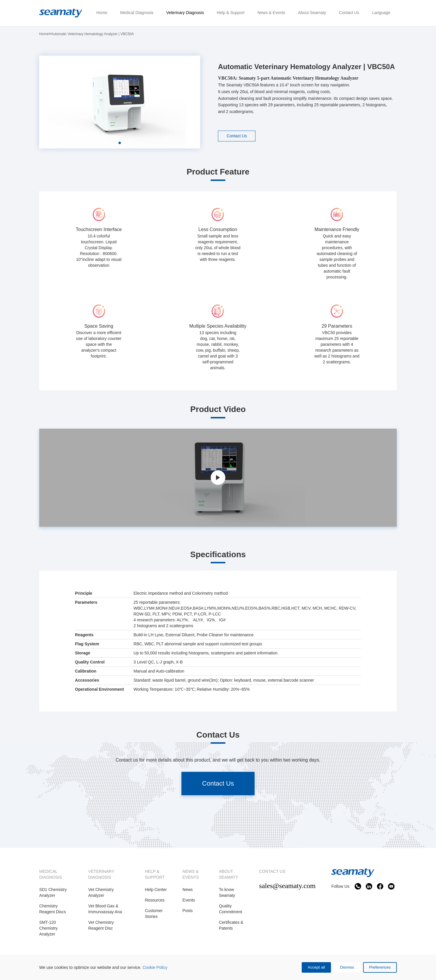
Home (44, 34)
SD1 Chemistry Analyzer (53, 892)
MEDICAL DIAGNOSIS (51, 874)
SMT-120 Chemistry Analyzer (48, 928)
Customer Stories (154, 914)
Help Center (156, 890)
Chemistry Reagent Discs (53, 909)
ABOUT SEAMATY (229, 874)
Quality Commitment (230, 909)
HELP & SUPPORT (155, 874)
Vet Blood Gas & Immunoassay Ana (105, 909)
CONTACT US (272, 871)
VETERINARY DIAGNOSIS (101, 874)
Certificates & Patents (231, 925)
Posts (188, 911)
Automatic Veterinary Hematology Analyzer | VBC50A (92, 34)
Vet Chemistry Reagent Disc (101, 925)
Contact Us (237, 136)
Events (189, 900)
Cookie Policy (155, 967)
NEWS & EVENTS (191, 874)
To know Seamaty (227, 892)
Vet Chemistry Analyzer (101, 892)
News (188, 890)
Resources (155, 900)
